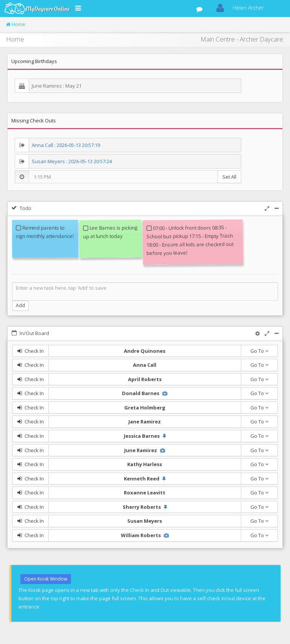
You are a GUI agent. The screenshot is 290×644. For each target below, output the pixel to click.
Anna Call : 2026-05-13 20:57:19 (66, 145)
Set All (229, 177)
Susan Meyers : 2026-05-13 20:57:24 (72, 161)
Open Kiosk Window (46, 579)
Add (20, 305)
